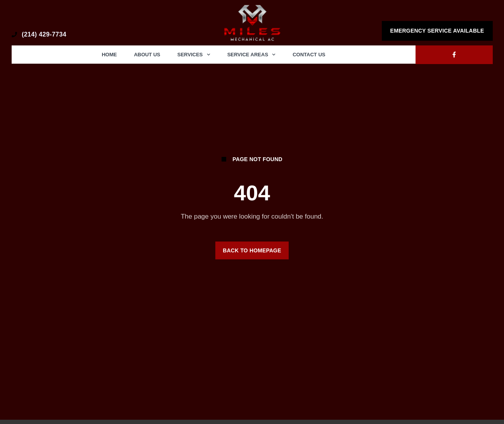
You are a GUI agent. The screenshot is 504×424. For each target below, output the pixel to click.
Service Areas (252, 55)
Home (109, 55)
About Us (147, 55)
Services (194, 55)
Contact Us (309, 55)
